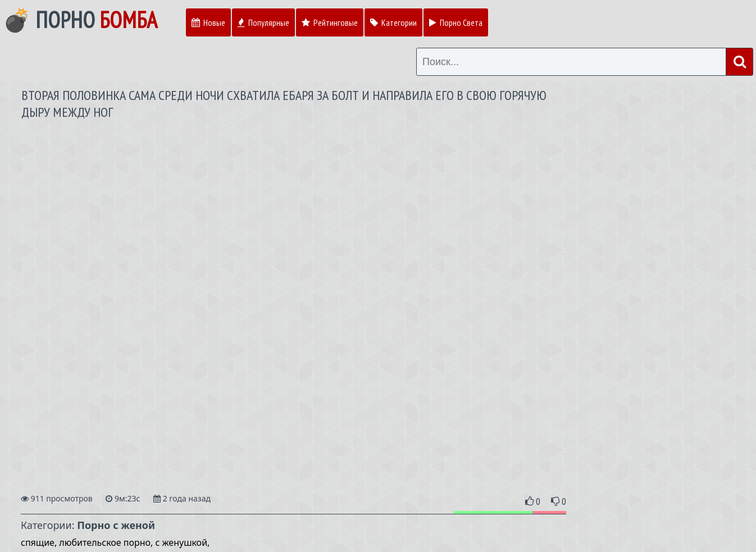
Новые (208, 22)
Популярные (263, 22)
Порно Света (456, 22)
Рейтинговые (330, 22)
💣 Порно (80, 20)
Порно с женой (116, 525)
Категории (393, 22)
